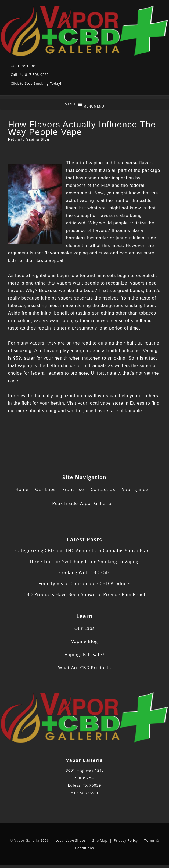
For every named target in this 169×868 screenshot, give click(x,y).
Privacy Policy (126, 841)
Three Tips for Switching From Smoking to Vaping (84, 562)
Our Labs (45, 489)
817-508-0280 (84, 793)
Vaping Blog (38, 139)
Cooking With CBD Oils (84, 572)
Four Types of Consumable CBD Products (84, 583)
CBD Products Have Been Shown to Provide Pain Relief (84, 594)
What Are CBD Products (84, 668)
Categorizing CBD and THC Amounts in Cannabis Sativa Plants (84, 551)
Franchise (73, 489)
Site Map (100, 841)
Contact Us (103, 489)
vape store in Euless (123, 403)
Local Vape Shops (71, 841)
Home (22, 489)
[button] (94, 106)
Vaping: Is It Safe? (85, 655)
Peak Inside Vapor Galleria (82, 503)
